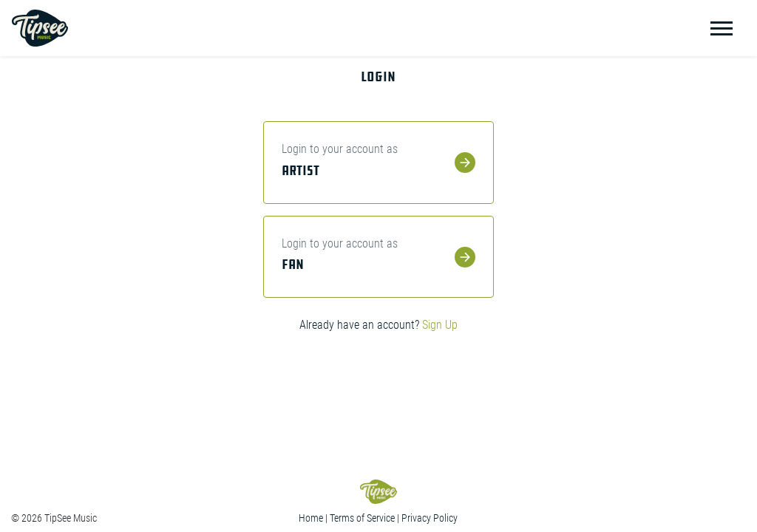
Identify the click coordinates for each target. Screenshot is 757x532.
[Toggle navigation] (722, 28)
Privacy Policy (430, 518)
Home (311, 518)
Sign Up (440, 325)
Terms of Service (362, 518)
